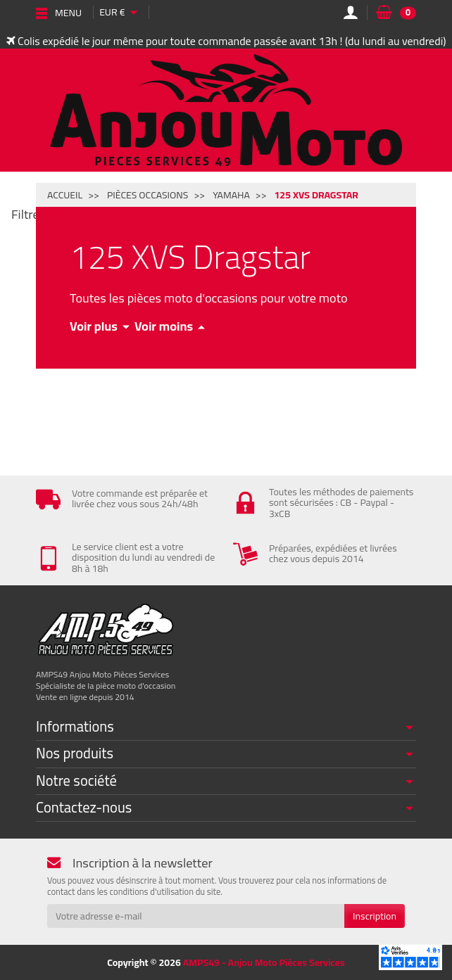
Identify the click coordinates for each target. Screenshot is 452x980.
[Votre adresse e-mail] (196, 916)
